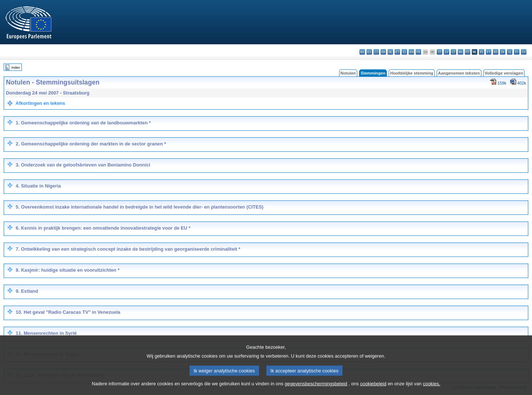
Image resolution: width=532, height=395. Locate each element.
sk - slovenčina (503, 52)
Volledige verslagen (504, 73)
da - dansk (383, 52)
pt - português (489, 52)
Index (16, 67)
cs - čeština (376, 52)
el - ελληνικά (404, 52)
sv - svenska (524, 52)
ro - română (496, 52)
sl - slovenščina (510, 52)
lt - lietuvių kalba (453, 52)
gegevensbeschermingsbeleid (316, 390)
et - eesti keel (397, 52)
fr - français (418, 52)
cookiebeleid (373, 390)
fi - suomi (517, 52)
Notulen (348, 73)
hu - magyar (461, 52)
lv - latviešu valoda (446, 52)
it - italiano (439, 52)
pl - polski (482, 52)
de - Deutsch (390, 52)
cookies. (432, 390)
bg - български (362, 52)
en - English (411, 52)
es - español (369, 52)
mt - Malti (468, 52)
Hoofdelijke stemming (412, 73)
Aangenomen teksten (459, 73)
